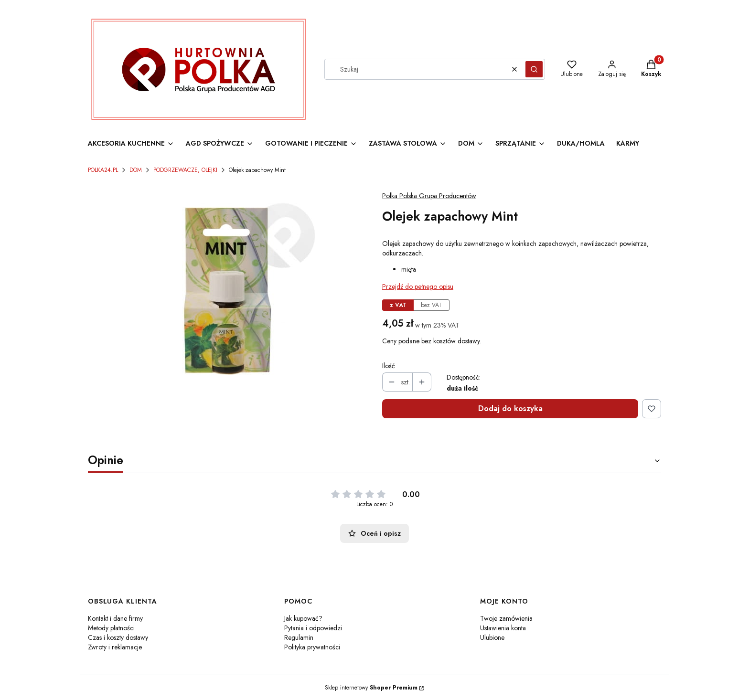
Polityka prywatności (312, 647)
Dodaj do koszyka (510, 408)
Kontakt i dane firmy (115, 618)
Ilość (389, 366)
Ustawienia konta (503, 628)
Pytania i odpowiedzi (313, 628)
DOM (136, 170)
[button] (534, 69)
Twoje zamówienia (506, 618)
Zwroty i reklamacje (115, 647)
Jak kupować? (303, 618)
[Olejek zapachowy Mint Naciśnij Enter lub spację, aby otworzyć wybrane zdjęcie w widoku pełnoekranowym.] (228, 291)
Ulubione (492, 637)
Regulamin (299, 637)
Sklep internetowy (371, 688)
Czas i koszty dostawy (118, 637)
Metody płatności (111, 628)
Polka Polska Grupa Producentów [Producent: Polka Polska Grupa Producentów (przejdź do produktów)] (429, 196)
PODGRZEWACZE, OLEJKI (185, 170)
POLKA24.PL (103, 170)
